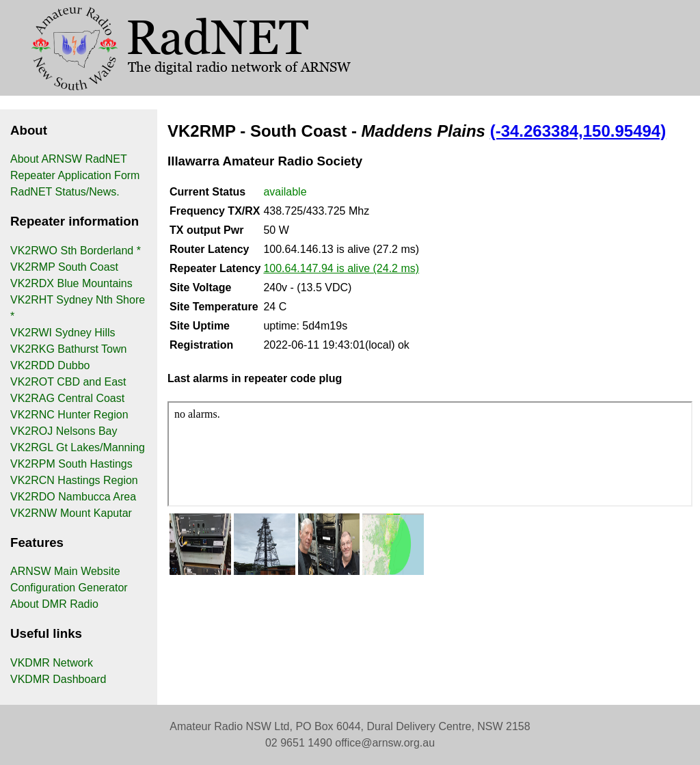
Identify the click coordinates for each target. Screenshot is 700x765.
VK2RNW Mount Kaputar (71, 513)
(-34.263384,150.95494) (578, 131)
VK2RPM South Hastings (71, 464)
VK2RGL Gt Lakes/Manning (78, 447)
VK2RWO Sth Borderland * (76, 251)
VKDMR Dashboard (58, 679)
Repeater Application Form (75, 175)
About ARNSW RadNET (69, 159)
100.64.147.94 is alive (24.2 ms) (341, 268)
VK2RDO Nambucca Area (73, 497)
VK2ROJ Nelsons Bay (64, 431)
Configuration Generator (69, 588)
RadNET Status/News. (65, 192)
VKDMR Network (52, 663)
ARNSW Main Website (65, 571)
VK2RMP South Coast (64, 267)
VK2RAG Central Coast (67, 398)
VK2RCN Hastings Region (74, 480)
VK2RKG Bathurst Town (68, 349)
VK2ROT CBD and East (68, 382)
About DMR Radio (54, 604)
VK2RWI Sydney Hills (63, 333)
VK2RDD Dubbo (50, 365)
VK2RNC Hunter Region (69, 415)
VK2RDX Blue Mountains (71, 283)
